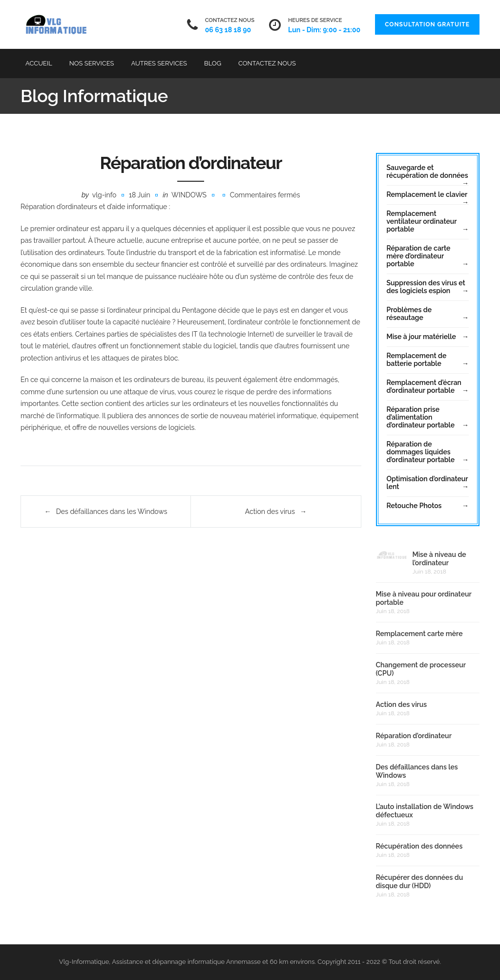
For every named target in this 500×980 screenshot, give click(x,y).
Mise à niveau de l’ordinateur (439, 559)
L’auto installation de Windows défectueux (425, 811)
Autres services (159, 63)
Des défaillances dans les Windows (112, 511)
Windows (189, 195)
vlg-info (104, 195)
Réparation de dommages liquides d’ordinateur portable (421, 452)
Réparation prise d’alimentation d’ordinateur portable (421, 417)
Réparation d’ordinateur (414, 736)
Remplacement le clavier (427, 194)
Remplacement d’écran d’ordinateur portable (424, 386)
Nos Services (92, 63)
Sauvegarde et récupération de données (427, 171)
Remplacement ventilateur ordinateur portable (422, 221)
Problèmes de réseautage (409, 314)
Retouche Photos (414, 506)
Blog (213, 63)
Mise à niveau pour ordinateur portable (424, 598)
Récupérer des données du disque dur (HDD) (420, 882)
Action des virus (270, 511)
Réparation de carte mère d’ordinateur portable (419, 256)
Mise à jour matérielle (421, 337)
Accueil (39, 63)
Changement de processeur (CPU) (421, 669)
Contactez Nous (267, 63)
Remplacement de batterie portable (417, 360)
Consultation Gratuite (427, 24)
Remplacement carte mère (419, 634)
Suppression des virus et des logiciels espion (426, 287)
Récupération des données (419, 846)
